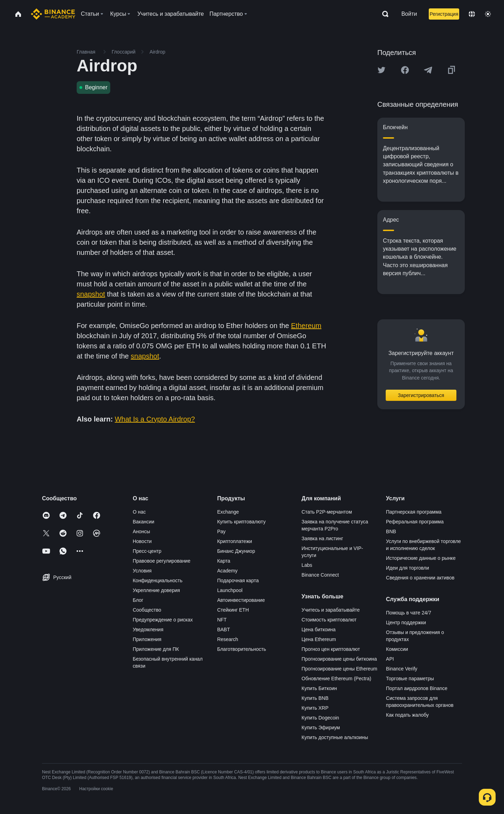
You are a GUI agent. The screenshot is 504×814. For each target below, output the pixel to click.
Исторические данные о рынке (421, 558)
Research (227, 639)
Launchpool (230, 590)
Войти (409, 14)
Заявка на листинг (323, 538)
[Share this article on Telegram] (428, 70)
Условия (142, 571)
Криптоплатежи (234, 541)
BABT (223, 629)
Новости (142, 541)
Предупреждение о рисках (163, 620)
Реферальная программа (415, 522)
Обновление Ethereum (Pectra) (337, 679)
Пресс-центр (147, 551)
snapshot (91, 294)
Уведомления (148, 629)
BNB (391, 531)
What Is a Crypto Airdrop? (155, 419)
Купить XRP (315, 708)
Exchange (228, 512)
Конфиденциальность (157, 580)
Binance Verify (402, 669)
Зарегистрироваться (421, 395)
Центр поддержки (406, 622)
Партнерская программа (414, 512)
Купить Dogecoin (320, 718)
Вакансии (143, 522)
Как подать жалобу (407, 715)
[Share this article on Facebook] (405, 70)
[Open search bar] (383, 14)
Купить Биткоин (319, 688)
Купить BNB (315, 698)
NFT (222, 620)
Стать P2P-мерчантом (327, 512)
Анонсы (141, 531)
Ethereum (306, 326)
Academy (227, 571)
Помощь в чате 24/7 (409, 613)
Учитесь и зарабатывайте (331, 610)
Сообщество (147, 610)
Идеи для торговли (408, 568)
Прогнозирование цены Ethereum (339, 669)
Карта (223, 561)
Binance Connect (320, 575)
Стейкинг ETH (233, 610)
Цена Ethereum (319, 639)
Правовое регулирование (162, 561)
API (390, 659)
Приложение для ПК (156, 649)
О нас (139, 512)
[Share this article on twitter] (381, 70)
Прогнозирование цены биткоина (339, 659)
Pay (221, 531)
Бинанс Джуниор (236, 551)
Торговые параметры (410, 679)
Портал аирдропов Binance (417, 688)
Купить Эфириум (321, 728)
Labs (307, 565)
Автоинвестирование (241, 600)
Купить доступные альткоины (335, 737)
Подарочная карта (238, 580)
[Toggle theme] (488, 14)
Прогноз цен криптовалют (331, 649)
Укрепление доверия (156, 590)
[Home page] (53, 14)
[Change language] (472, 14)
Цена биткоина (319, 629)
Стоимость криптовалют (329, 620)
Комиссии (397, 649)
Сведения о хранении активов (420, 578)
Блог (138, 600)
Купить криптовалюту (241, 522)
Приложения (147, 639)
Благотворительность (241, 649)
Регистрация (444, 14)
